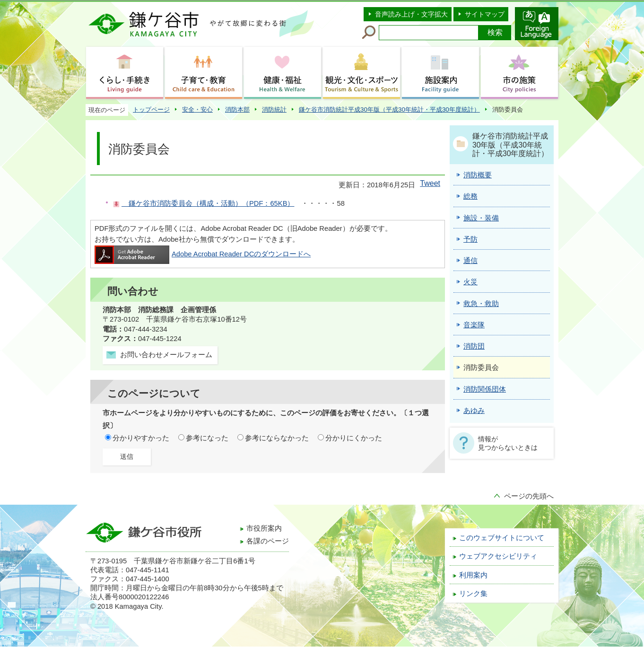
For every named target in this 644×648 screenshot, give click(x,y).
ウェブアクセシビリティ (498, 556)
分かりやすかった (141, 438)
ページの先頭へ (529, 496)
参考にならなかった (277, 438)
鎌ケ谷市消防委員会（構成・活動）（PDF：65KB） (208, 203)
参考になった (207, 438)
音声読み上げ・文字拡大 (411, 14)
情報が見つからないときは (508, 443)
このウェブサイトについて (502, 538)
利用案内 (473, 575)
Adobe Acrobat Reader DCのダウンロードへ (203, 254)
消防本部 (237, 109)
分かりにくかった (354, 438)
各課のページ (268, 541)
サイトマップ (485, 14)
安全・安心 (197, 109)
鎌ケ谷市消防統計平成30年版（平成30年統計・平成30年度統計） (389, 109)
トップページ (151, 109)
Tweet (430, 183)
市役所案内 (264, 528)
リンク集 (473, 594)
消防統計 (274, 109)
